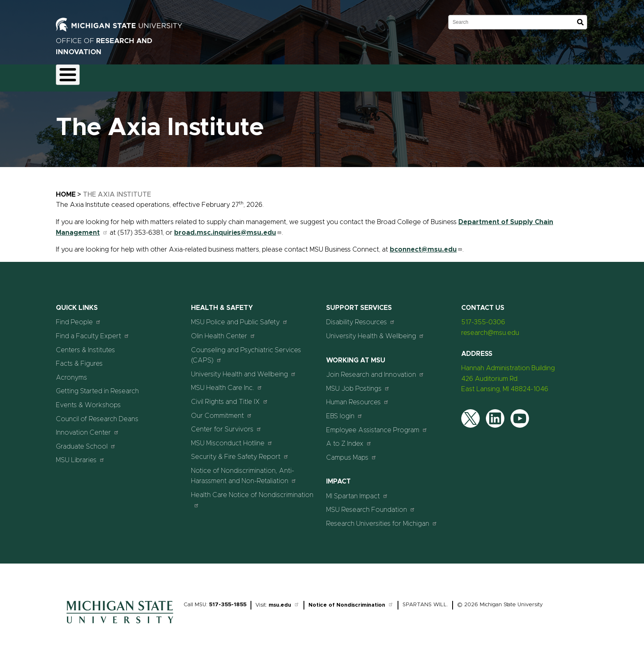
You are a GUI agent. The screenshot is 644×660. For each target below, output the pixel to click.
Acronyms (71, 373)
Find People (78, 317)
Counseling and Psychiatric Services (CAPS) (246, 351)
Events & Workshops (88, 400)
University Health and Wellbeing (244, 369)
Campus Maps (351, 453)
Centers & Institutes (85, 345)
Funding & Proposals (122, 76)
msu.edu (284, 600)
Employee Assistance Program (377, 425)
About (72, 76)
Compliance (180, 76)
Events (359, 76)
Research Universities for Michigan (382, 519)
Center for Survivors (226, 424)
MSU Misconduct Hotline (232, 438)
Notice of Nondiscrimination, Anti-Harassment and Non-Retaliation (244, 471)
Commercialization (236, 76)
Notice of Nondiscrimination (351, 600)
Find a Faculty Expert (93, 331)
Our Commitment (222, 411)
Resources (290, 76)
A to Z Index (349, 439)
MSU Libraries (80, 455)
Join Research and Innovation (375, 370)
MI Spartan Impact (357, 491)
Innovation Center (87, 427)
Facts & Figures (79, 359)
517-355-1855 (228, 600)
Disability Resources (361, 317)
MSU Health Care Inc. (227, 383)
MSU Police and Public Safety (239, 317)
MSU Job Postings (358, 384)
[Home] (120, 621)
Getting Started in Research (97, 387)
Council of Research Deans (97, 414)
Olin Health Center (223, 331)
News (327, 76)
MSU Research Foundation (371, 505)
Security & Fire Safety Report (240, 452)
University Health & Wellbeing (375, 331)
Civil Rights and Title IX (230, 397)
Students (396, 76)
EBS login (344, 411)
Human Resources (358, 398)
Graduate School (86, 441)
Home (66, 190)
